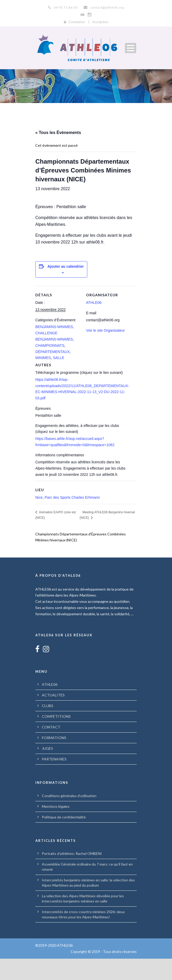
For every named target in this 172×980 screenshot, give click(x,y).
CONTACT (51, 748)
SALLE (59, 379)
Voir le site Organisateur (105, 351)
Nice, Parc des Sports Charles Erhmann (68, 519)
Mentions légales (56, 828)
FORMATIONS (54, 759)
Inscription (100, 22)
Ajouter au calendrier (65, 288)
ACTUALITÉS (53, 716)
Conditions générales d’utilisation (69, 817)
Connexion (77, 22)
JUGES (47, 770)
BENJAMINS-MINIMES (54, 348)
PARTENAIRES (54, 780)
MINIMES (43, 379)
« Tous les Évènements (58, 133)
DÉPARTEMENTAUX (52, 373)
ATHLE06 (94, 324)
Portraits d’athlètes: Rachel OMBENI (72, 875)
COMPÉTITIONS (56, 738)
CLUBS (48, 727)
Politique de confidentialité (64, 838)
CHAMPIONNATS (50, 367)
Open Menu (131, 48)
